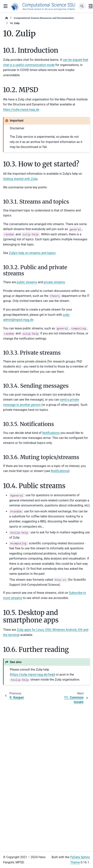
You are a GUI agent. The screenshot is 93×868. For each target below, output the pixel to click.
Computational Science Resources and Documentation (44, 18)
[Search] (82, 6)
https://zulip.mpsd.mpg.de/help (32, 675)
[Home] (7, 18)
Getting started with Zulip (20, 179)
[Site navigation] (5, 6)
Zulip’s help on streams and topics (32, 253)
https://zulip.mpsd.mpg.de (21, 110)
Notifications (51, 433)
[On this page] (91, 6)
